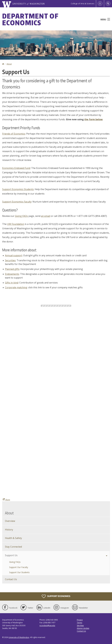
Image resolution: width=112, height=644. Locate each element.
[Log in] (100, 4)
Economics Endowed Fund (16, 168)
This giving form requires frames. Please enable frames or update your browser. (56, 395)
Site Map (80, 626)
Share (6, 500)
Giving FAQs (21, 216)
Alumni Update (83, 628)
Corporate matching (16, 287)
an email (46, 216)
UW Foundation (16, 224)
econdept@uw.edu (47, 626)
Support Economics (56, 596)
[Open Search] (108, 4)
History (9, 530)
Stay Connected (13, 547)
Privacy (80, 620)
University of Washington (19, 637)
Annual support (14, 255)
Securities (10, 260)
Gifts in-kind (12, 283)
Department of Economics (30, 19)
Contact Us (11, 579)
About (9, 64)
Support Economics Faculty (17, 202)
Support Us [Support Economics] (11, 555)
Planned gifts (12, 269)
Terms (79, 623)
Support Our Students (19, 572)
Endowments (12, 274)
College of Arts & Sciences (83, 4)
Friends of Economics (14, 134)
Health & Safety (13, 538)
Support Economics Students (18, 189)
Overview (10, 521)
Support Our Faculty (19, 567)
